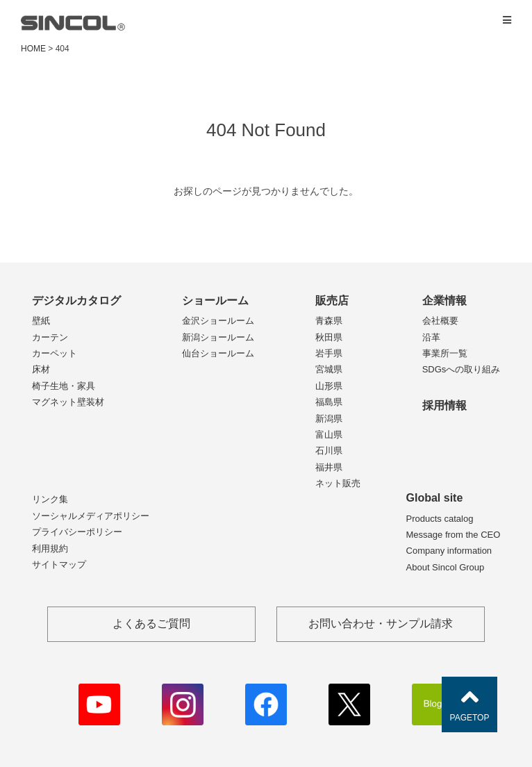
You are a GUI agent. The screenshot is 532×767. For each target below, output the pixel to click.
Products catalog (440, 519)
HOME (33, 49)
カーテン (50, 337)
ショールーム (215, 300)
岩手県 (329, 353)
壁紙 (41, 321)
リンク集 (50, 499)
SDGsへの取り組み (462, 369)
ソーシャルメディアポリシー (91, 516)
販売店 (332, 300)
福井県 (329, 467)
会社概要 (440, 321)
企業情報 (444, 300)
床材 (41, 369)
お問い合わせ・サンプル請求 (381, 624)
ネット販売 (338, 483)
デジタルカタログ (76, 300)
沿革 (431, 337)
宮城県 (329, 369)
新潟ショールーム (218, 337)
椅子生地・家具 (64, 386)
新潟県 (329, 419)
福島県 (329, 402)
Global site (435, 498)
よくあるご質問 (151, 624)
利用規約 (50, 549)
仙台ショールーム (218, 353)
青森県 (329, 321)
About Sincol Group (446, 567)
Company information (449, 551)
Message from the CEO (454, 535)
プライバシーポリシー (77, 532)
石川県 (329, 451)
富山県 (329, 435)
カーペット (55, 353)
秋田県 (329, 337)
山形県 (329, 386)
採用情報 (444, 405)
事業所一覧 (445, 353)
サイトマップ (59, 564)
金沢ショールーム (218, 321)
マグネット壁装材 (68, 402)
